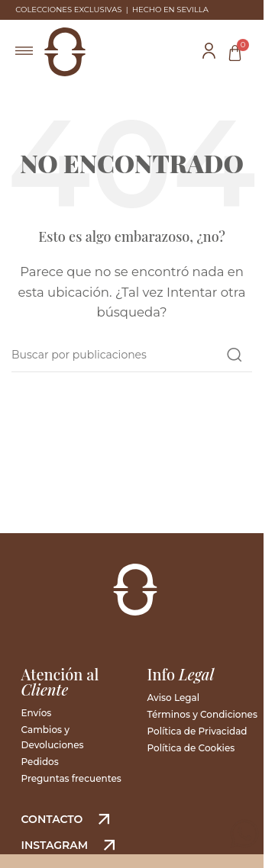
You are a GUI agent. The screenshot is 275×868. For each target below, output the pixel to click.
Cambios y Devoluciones (53, 737)
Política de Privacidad (197, 731)
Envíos (37, 713)
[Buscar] (132, 355)
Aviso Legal (174, 698)
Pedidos (40, 762)
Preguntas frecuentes (71, 778)
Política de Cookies (191, 748)
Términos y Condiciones (202, 714)
